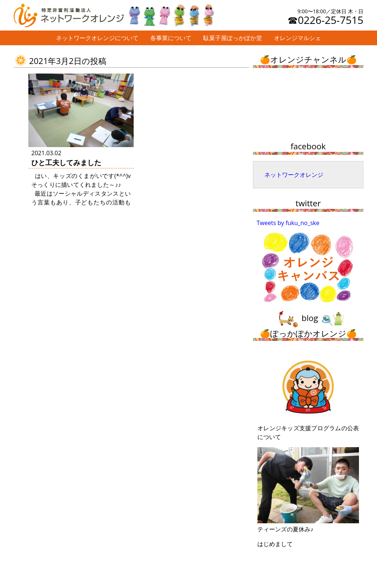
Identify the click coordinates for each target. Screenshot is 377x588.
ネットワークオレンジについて (97, 38)
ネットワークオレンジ (294, 175)
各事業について (171, 38)
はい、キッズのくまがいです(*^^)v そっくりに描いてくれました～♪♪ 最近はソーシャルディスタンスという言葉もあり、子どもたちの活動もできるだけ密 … (81, 193)
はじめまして (275, 544)
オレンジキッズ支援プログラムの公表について (308, 396)
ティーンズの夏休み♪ (308, 490)
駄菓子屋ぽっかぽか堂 (233, 38)
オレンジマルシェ (297, 38)
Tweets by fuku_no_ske (288, 223)
